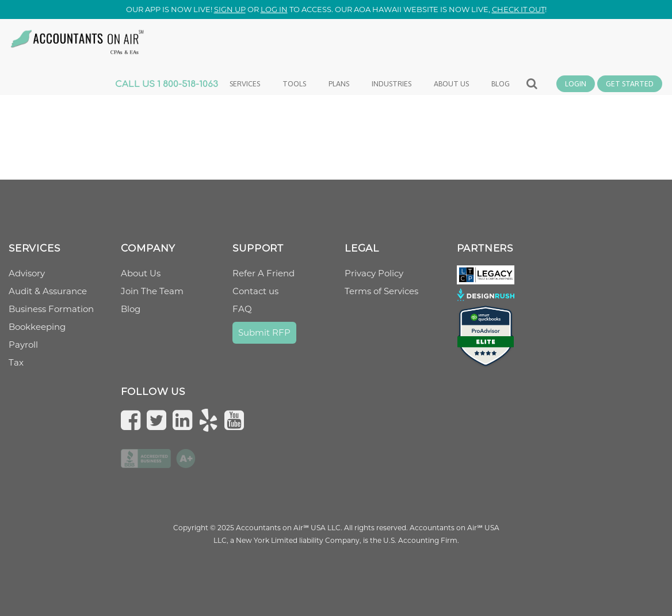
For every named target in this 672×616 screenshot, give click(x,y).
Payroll (23, 345)
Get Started (630, 84)
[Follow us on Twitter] (159, 420)
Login (576, 84)
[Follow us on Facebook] (133, 420)
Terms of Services (381, 291)
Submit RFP (264, 332)
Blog (501, 84)
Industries (392, 84)
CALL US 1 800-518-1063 (167, 84)
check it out (518, 9)
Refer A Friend (264, 273)
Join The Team (152, 291)
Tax (16, 362)
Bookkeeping (37, 327)
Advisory (27, 273)
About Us (141, 273)
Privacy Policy (374, 273)
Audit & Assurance (48, 291)
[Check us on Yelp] (211, 420)
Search (532, 89)
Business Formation (51, 309)
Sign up (230, 9)
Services (245, 84)
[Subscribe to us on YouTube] (237, 420)
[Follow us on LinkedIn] (185, 420)
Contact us (255, 291)
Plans (339, 84)
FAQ (242, 309)
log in (274, 9)
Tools (294, 84)
